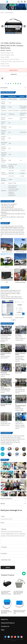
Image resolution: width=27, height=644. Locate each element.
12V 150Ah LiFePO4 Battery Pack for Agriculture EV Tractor (6, 593)
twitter (11, 84)
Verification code (6, 560)
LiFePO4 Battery (9, 13)
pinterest (13, 84)
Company (4, 547)
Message (3, 529)
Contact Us (14, 74)
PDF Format (2, 78)
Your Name (4, 553)
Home (2, 13)
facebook (6, 84)
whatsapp (18, 84)
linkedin (8, 84)
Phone (2, 523)
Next (25, 26)
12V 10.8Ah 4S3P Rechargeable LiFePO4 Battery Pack (6, 612)
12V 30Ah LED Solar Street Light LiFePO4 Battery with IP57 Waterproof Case (18, 593)
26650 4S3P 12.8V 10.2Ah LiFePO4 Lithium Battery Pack (19, 612)
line (16, 84)
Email (2, 516)
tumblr (20, 84)
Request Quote (13, 70)
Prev (2, 26)
